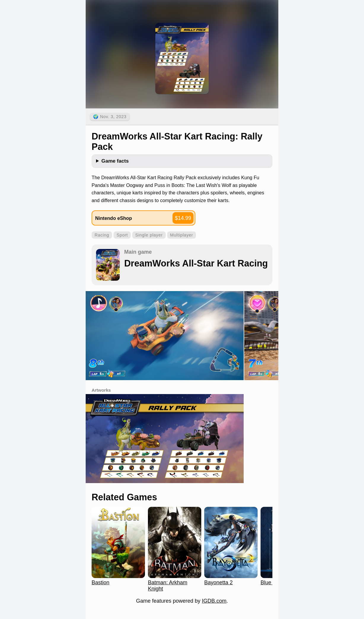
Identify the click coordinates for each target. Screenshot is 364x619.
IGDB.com (214, 601)
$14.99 (183, 218)
